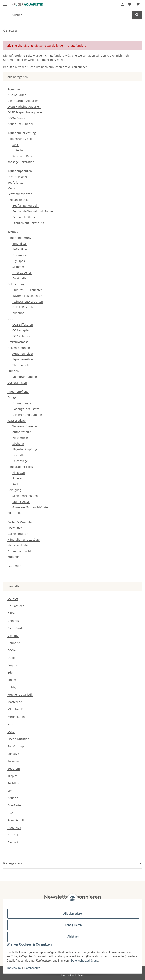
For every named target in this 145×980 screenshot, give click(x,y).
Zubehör (18, 313)
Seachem (14, 768)
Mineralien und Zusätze (24, 539)
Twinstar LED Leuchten (28, 301)
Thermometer (22, 365)
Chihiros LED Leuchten (27, 290)
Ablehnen (73, 937)
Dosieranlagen (17, 382)
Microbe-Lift (16, 709)
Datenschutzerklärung (85, 961)
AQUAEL (13, 835)
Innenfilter (19, 244)
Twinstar (13, 761)
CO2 (10, 319)
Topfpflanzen (16, 182)
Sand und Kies (22, 156)
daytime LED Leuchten (27, 296)
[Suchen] (137, 15)
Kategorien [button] (12, 863)
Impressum (14, 968)
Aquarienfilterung (19, 238)
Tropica (13, 776)
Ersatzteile (19, 278)
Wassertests (20, 438)
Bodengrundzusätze (26, 409)
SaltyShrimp (16, 746)
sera (10, 724)
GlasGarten (15, 805)
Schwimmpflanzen (20, 194)
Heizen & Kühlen (19, 348)
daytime (13, 635)
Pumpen (13, 371)
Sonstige (13, 754)
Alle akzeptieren (73, 914)
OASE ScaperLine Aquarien (26, 112)
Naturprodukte (18, 545)
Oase (11, 732)
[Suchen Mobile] (68, 15)
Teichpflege (20, 461)
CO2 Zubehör (21, 336)
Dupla (12, 658)
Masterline (15, 702)
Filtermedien (21, 255)
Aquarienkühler (23, 359)
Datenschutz (32, 968)
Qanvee (13, 599)
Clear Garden (16, 628)
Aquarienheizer (23, 354)
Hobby (12, 687)
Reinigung (14, 490)
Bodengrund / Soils (20, 139)
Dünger (13, 397)
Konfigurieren (73, 925)
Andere (17, 484)
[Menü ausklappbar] (5, 2)
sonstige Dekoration (21, 162)
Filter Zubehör (22, 272)
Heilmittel (19, 455)
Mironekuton (16, 717)
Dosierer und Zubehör (27, 415)
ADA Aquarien (17, 95)
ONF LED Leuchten (25, 307)
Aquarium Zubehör (20, 124)
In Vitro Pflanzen (18, 177)
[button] (122, 4)
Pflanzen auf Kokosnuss (28, 223)
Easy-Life (13, 665)
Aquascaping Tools (20, 467)
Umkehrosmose (18, 342)
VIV (10, 791)
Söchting (18, 444)
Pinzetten (19, 473)
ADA (10, 813)
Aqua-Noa (14, 828)
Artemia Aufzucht (19, 551)
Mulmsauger (21, 501)
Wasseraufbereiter (25, 426)
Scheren (18, 478)
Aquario (13, 798)
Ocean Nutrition (18, 739)
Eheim (12, 680)
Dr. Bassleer (16, 606)
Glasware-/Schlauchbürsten (31, 507)
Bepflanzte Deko (18, 200)
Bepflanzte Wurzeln (25, 206)
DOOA (12, 650)
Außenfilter (20, 249)
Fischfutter (15, 528)
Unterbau (19, 150)
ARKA (11, 613)
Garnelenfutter (18, 534)
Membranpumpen (25, 377)
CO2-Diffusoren (23, 325)
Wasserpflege (17, 420)
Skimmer (18, 267)
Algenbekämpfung (25, 449)
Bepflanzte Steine (24, 217)
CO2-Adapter (21, 330)
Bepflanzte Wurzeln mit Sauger (33, 211)
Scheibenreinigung (25, 496)
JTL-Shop (79, 975)
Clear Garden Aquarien (23, 101)
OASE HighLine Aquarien (24, 107)
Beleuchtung (16, 284)
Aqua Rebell (16, 820)
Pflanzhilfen (15, 513)
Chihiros (13, 621)
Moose (12, 188)
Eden (11, 672)
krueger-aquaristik (20, 695)
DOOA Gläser (16, 118)
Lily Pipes (19, 261)
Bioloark (13, 842)
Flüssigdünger (22, 403)
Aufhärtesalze (22, 432)
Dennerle (14, 643)
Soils (15, 144)
